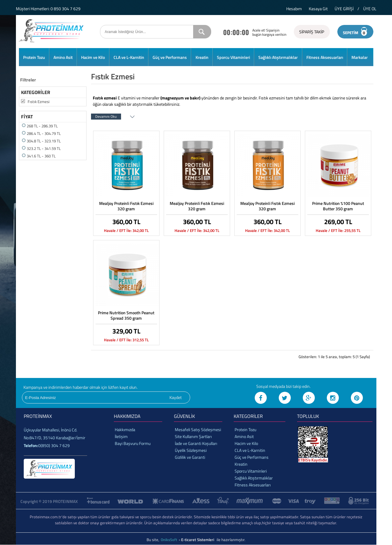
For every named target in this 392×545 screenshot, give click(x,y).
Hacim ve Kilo (93, 57)
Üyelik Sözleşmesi (191, 450)
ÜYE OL (370, 9)
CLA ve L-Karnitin (129, 57)
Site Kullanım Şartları (193, 436)
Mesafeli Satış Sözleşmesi (198, 429)
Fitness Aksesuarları (325, 57)
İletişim (121, 436)
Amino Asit (63, 57)
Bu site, (153, 540)
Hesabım (294, 9)
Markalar (360, 57)
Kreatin (202, 57)
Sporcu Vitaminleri (233, 57)
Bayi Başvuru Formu (133, 443)
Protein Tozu (34, 57)
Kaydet (176, 397)
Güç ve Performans (170, 57)
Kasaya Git (318, 9)
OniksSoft (169, 540)
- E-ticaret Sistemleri (197, 540)
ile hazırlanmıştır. (231, 540)
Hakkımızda (125, 429)
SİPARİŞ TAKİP (312, 32)
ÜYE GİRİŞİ (344, 9)
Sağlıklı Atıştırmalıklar (278, 57)
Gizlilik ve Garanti (190, 457)
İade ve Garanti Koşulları (196, 443)
